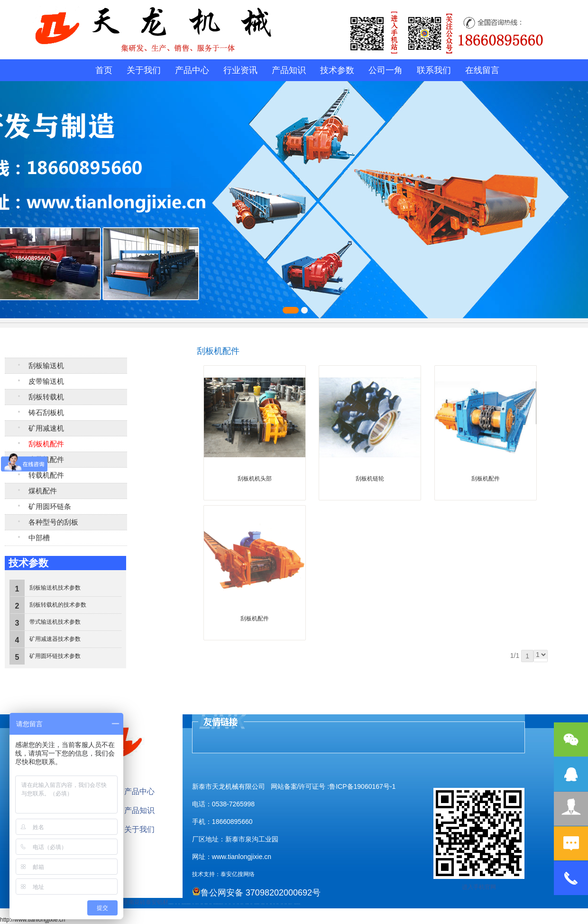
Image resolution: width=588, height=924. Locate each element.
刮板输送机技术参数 (55, 588)
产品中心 (192, 70)
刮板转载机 (46, 397)
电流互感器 (187, 904)
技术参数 (337, 70)
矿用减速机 (46, 428)
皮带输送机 (46, 381)
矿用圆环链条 (50, 507)
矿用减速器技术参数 (55, 639)
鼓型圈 (179, 904)
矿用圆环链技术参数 (55, 656)
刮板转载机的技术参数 (58, 605)
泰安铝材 (157, 902)
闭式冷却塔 (282, 904)
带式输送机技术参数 (55, 622)
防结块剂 (220, 904)
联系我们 (434, 70)
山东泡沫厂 (222, 904)
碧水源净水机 (242, 904)
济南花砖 (134, 902)
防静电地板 (202, 904)
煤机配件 (43, 491)
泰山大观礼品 (299, 904)
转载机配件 (46, 475)
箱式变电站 (286, 904)
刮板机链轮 (370, 479)
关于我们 (144, 70)
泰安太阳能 (210, 904)
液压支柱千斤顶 (197, 904)
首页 (104, 70)
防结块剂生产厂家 (290, 904)
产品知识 (289, 70)
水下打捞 (193, 904)
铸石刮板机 (46, 413)
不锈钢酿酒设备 (206, 904)
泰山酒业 (176, 904)
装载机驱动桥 (189, 904)
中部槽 (39, 538)
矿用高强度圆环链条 (170, 904)
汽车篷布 (267, 904)
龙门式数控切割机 (263, 904)
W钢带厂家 (278, 904)
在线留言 (482, 70)
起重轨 (182, 904)
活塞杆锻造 (184, 904)
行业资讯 (240, 70)
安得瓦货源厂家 (296, 904)
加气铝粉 (274, 904)
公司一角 (386, 70)
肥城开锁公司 (215, 904)
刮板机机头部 (255, 479)
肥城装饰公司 (218, 904)
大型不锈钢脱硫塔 (247, 904)
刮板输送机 (46, 366)
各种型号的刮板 (53, 522)
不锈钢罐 (271, 904)
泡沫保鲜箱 (238, 904)
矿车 (173, 904)
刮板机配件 (46, 444)
